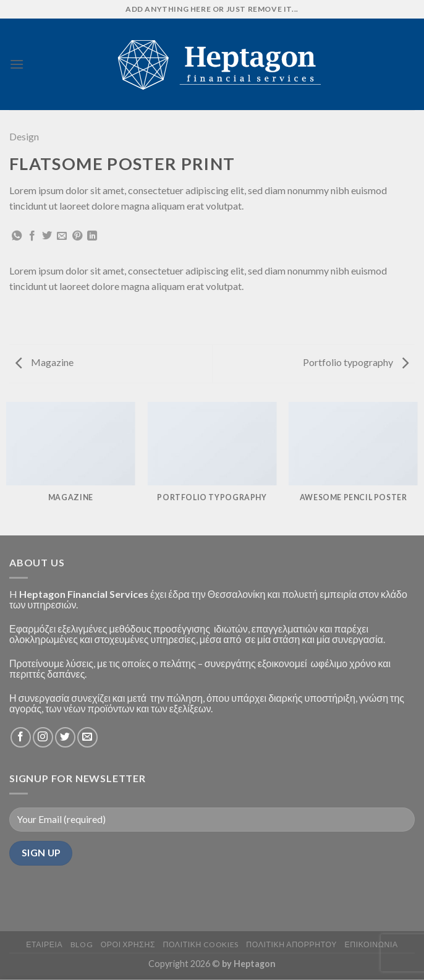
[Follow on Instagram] (43, 737)
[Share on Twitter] (47, 236)
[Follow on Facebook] (21, 737)
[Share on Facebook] (32, 236)
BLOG (82, 944)
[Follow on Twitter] (65, 737)
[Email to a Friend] (62, 236)
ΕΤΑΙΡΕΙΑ (44, 944)
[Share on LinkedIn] (92, 236)
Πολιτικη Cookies (201, 944)
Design (24, 136)
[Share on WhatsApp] (17, 236)
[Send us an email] (87, 737)
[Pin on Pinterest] (77, 236)
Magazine (45, 362)
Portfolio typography (356, 362)
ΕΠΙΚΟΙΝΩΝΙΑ (371, 944)
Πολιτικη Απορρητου (291, 944)
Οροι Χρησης (128, 944)
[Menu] (17, 64)
